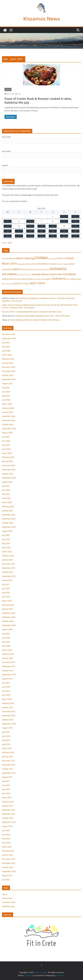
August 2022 (7, 531)
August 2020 (7, 629)
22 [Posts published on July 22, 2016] (53, 231)
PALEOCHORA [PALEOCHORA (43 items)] (56, 274)
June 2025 (6, 392)
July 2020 (6, 634)
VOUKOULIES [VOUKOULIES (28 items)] (17, 284)
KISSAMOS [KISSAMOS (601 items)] (58, 269)
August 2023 (7, 482)
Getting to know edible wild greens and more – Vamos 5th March (43, 316)
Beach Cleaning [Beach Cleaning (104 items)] (25, 258)
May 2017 (6, 789)
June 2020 (6, 638)
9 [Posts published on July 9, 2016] (64, 221)
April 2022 (6, 547)
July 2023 (6, 486)
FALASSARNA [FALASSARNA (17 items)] (52, 264)
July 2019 (6, 683)
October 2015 (8, 867)
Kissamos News (42, 19)
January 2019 (7, 707)
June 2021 (6, 588)
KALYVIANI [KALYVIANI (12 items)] (34, 270)
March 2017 (7, 798)
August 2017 (7, 777)
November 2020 (9, 617)
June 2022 (6, 539)
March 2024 (7, 453)
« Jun (4, 243)
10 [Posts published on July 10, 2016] (75, 221)
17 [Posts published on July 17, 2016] (75, 226)
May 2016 (6, 839)
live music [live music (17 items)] (28, 275)
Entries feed (7, 898)
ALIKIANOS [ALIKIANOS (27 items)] (11, 258)
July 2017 (6, 781)
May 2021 (6, 593)
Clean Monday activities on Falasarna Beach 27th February (35, 320)
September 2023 (9, 478)
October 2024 (8, 424)
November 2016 (9, 814)
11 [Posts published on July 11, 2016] (8, 226)
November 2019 (9, 666)
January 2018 (7, 757)
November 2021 (9, 568)
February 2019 (8, 703)
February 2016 (8, 851)
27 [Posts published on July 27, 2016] (30, 236)
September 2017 (9, 773)
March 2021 (7, 601)
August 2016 (7, 826)
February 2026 (8, 359)
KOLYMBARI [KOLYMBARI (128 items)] (9, 274)
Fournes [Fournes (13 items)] (60, 264)
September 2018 (9, 724)
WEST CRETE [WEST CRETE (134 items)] (38, 283)
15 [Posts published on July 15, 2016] (53, 226)
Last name (6, 151)
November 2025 (9, 371)
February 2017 (8, 802)
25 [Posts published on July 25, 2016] (8, 236)
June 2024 (6, 441)
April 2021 (6, 597)
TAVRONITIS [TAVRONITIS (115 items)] (58, 279)
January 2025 (7, 412)
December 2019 (9, 662)
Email (5, 165)
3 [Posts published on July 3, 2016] (75, 216)
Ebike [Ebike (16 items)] (27, 264)
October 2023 (8, 474)
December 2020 (9, 613)
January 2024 (7, 461)
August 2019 (7, 679)
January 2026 (7, 363)
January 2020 (7, 658)
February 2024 (8, 457)
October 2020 (8, 621)
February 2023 (8, 506)
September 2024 (9, 429)
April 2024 (6, 449)
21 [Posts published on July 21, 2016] (41, 231)
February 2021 (8, 605)
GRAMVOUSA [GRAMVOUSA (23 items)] (7, 269)
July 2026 (6, 342)
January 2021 (7, 609)
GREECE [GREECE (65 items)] (16, 269)
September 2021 (9, 576)
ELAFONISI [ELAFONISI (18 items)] (33, 264)
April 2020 (6, 646)
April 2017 (6, 793)
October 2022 (8, 523)
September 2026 (9, 338)
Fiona (19, 94)
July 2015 (6, 880)
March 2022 (7, 552)
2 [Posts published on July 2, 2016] (64, 216)
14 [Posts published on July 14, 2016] (41, 226)
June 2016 (6, 834)
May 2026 (6, 347)
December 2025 (9, 367)
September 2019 (9, 675)
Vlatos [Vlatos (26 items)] (73, 279)
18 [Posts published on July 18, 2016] (8, 231)
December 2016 (9, 810)
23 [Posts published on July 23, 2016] (64, 231)
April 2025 (6, 400)
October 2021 (8, 572)
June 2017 (6, 785)
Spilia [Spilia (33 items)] (49, 279)
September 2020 (9, 625)
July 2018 (6, 732)
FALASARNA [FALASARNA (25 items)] (42, 264)
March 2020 (7, 650)
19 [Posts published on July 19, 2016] (19, 231)
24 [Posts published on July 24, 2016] (75, 231)
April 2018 (6, 744)
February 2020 (8, 654)
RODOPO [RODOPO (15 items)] (24, 279)
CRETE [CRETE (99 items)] (14, 264)
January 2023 (7, 511)
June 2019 (6, 687)
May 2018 (6, 740)
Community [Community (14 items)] (52, 259)
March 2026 (7, 355)
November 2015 (9, 863)
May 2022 (6, 543)
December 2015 (9, 859)
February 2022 (8, 556)
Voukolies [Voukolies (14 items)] (8, 284)
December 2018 (9, 711)
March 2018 (7, 748)
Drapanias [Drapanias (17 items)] (21, 264)
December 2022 (9, 515)
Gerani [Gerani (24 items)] (72, 264)
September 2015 (9, 871)
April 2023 (6, 498)
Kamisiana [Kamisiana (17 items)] (41, 270)
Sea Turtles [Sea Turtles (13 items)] (37, 279)
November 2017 (9, 765)
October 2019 (8, 670)
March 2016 (7, 847)
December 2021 (9, 564)
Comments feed (9, 902)
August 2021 (7, 580)
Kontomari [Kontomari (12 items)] (21, 275)
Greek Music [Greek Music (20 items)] (26, 269)
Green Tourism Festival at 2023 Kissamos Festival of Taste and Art (29, 305)
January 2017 (7, 806)
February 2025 (8, 408)
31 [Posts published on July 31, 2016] (75, 236)
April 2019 (6, 695)
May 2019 (6, 691)
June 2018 (6, 736)
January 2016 (7, 855)
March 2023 (7, 502)
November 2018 (9, 716)
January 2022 (7, 560)
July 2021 (6, 584)
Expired (8, 89)
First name (6, 137)
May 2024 (6, 445)
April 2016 (6, 843)
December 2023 (9, 465)
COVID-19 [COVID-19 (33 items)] (61, 258)
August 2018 (7, 728)
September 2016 (9, 822)
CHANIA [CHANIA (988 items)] (41, 258)
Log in (4, 894)
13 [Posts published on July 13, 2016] (30, 226)
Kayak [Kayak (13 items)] (48, 270)
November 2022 (9, 519)
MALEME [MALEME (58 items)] (36, 274)
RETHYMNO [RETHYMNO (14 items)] (17, 279)
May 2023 (6, 494)
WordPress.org (8, 906)
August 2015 (7, 875)
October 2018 (8, 720)
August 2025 (7, 383)
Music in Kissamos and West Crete (47, 312)
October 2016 (8, 818)
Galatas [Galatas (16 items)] (66, 264)
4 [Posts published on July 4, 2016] (8, 221)
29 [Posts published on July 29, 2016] (53, 236)
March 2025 (7, 404)
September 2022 (9, 527)
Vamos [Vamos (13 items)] (68, 279)
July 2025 (6, 388)
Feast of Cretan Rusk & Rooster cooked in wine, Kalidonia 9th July (38, 101)
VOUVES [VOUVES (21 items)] (26, 284)
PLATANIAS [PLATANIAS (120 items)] (69, 274)
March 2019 (7, 699)
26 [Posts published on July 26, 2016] (19, 236)
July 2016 (6, 830)
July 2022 (6, 535)
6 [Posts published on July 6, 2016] (30, 221)
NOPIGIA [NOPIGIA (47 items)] (45, 274)
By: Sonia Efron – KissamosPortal (16, 312)
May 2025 (6, 396)
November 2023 (9, 470)
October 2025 (8, 375)
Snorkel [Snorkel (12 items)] (43, 279)
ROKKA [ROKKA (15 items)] (30, 279)
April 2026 (6, 351)
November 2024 (9, 420)
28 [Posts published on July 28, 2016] (41, 236)
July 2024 (6, 437)
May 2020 (6, 642)
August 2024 (7, 433)
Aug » (10, 243)
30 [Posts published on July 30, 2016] (64, 236)
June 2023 (6, 490)
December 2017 (9, 761)
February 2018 (8, 752)
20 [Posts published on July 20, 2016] (30, 231)
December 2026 (9, 334)
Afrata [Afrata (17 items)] (4, 259)
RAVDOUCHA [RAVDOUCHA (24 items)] (7, 279)
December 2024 (9, 416)
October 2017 (8, 769)
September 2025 (9, 379)
